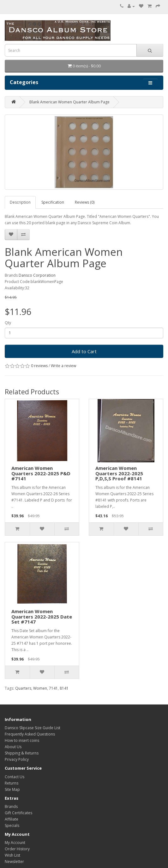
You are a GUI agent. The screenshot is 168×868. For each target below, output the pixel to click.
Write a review (63, 366)
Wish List (12, 855)
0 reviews (39, 366)
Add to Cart (84, 351)
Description (20, 202)
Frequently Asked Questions (30, 734)
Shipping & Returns (22, 753)
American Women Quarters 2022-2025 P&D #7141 (41, 473)
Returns (12, 783)
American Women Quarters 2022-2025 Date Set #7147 (42, 616)
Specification (53, 202)
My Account (15, 843)
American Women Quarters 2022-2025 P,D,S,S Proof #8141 (119, 473)
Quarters (23, 688)
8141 (64, 688)
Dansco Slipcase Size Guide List (33, 728)
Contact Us (15, 777)
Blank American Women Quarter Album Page (69, 102)
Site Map (12, 789)
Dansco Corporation (37, 275)
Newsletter (14, 862)
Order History (17, 849)
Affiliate (12, 819)
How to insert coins (22, 740)
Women (40, 688)
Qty (8, 323)
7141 (53, 688)
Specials (12, 825)
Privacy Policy (17, 759)
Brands (11, 806)
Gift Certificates (18, 813)
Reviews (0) (85, 202)
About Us (13, 747)
